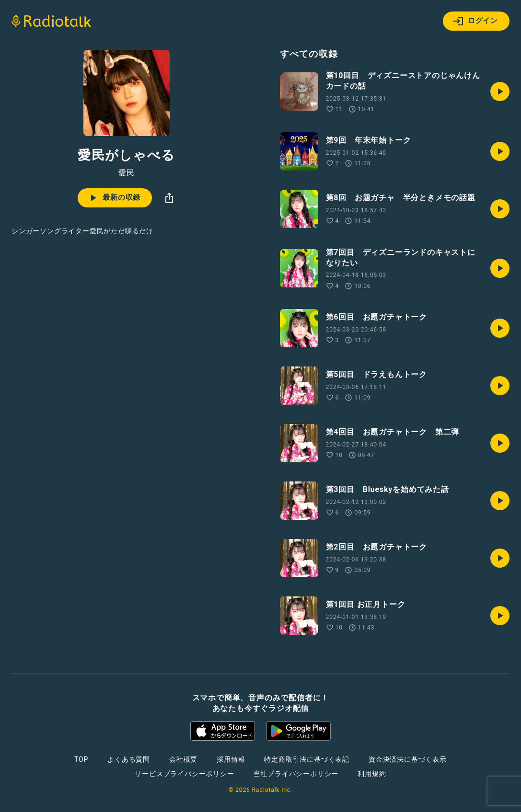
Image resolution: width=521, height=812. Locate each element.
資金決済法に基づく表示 (408, 759)
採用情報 (231, 759)
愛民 (127, 173)
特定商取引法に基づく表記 (307, 759)
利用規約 (372, 774)
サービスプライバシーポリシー (184, 774)
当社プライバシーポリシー (296, 774)
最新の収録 (114, 198)
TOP (81, 759)
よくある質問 (129, 759)
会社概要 (183, 759)
